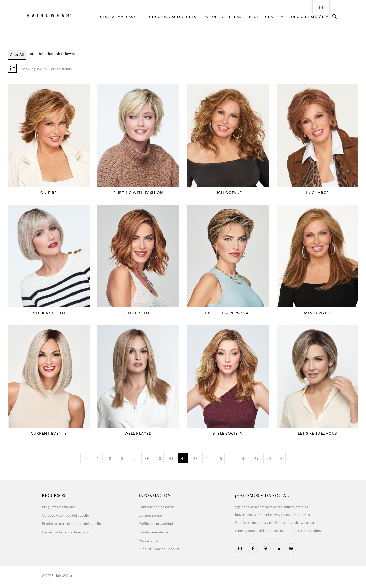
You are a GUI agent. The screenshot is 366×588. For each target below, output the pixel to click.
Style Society (228, 433)
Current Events (49, 433)
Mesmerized (317, 313)
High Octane (228, 192)
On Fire (49, 192)
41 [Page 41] (171, 458)
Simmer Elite (138, 313)
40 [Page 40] (159, 458)
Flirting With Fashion (138, 192)
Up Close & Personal (228, 313)
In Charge (317, 192)
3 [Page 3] (122, 458)
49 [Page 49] (256, 458)
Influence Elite (49, 313)
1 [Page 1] (98, 458)
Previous (85, 458)
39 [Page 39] (147, 458)
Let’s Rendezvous (317, 433)
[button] (335, 17)
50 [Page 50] (269, 458)
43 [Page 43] (195, 458)
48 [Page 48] (244, 458)
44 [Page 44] (208, 458)
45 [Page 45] (220, 458)
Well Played (138, 433)
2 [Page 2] (110, 458)
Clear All (17, 55)
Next (281, 458)
